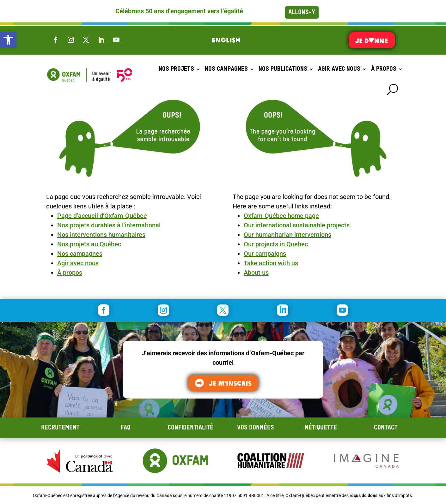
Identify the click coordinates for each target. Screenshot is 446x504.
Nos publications (283, 69)
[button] (8, 40)
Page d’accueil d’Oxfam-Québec (102, 216)
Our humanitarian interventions (287, 235)
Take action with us (271, 263)
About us (256, 273)
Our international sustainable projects (297, 225)
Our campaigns (265, 254)
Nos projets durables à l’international (109, 225)
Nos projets (176, 69)
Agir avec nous (339, 69)
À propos (384, 69)
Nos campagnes (226, 69)
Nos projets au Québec (89, 244)
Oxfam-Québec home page (281, 216)
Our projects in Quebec (276, 244)
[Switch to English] (226, 40)
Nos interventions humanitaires (101, 235)
